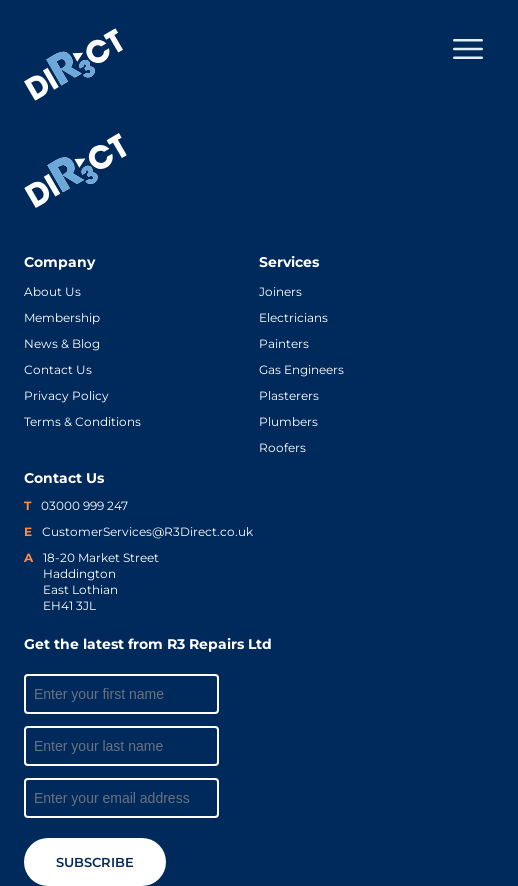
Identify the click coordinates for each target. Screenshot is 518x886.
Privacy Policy (66, 395)
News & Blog (62, 343)
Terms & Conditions (82, 421)
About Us (52, 291)
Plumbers (288, 421)
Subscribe (95, 862)
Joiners (280, 291)
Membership (62, 317)
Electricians (293, 317)
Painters (284, 343)
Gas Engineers (301, 369)
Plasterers (289, 395)
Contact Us (58, 369)
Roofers (282, 447)
